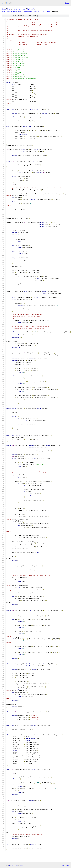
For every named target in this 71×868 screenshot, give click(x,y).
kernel (15, 9)
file (39, 16)
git (20, 9)
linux (4, 9)
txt (63, 865)
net (44, 11)
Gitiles (11, 865)
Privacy (16, 865)
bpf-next (31, 9)
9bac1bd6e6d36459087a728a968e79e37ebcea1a (20, 11)
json (68, 865)
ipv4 (48, 11)
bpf (24, 9)
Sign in (67, 3)
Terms (21, 865)
